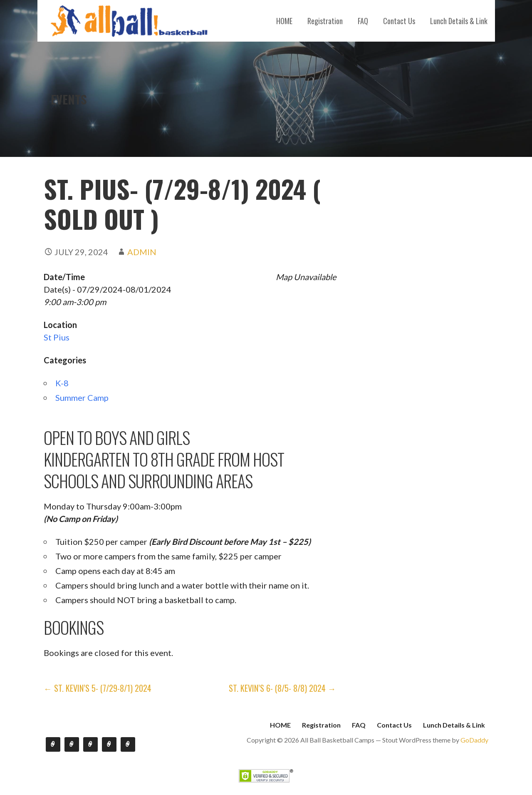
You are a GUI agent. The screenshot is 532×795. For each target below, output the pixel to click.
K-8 (62, 383)
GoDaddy (474, 740)
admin (142, 252)
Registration (325, 21)
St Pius (57, 337)
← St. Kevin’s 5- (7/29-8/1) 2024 (98, 688)
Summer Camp (82, 397)
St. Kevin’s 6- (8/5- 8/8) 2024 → (282, 688)
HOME (284, 21)
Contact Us (399, 21)
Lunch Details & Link (459, 21)
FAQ (363, 21)
